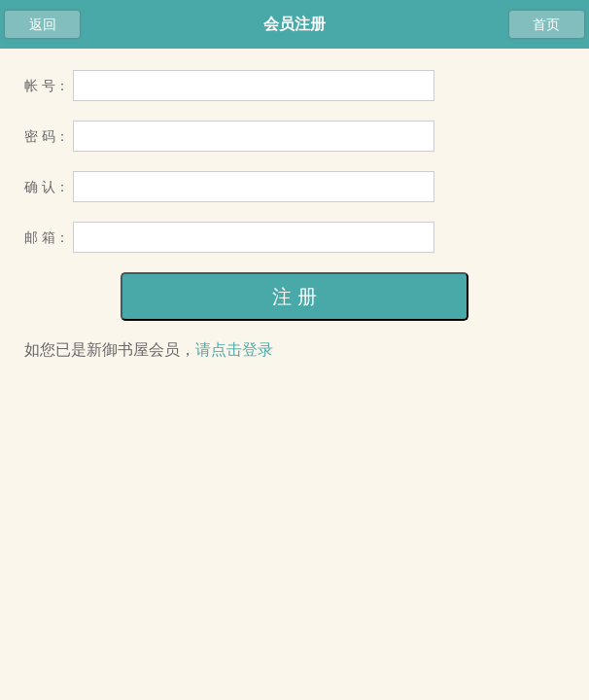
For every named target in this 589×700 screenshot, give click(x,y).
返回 (43, 24)
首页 (546, 24)
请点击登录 (234, 350)
